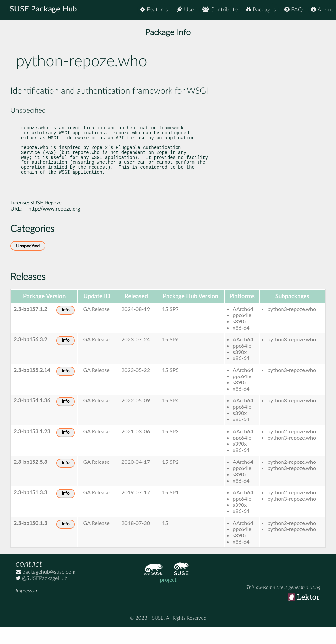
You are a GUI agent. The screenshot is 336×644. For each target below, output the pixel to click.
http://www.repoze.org (54, 226)
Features (154, 10)
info (66, 327)
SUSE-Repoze (46, 220)
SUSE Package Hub (44, 10)
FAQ (294, 10)
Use (185, 10)
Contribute (220, 10)
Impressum (27, 608)
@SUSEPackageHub (42, 595)
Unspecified (28, 263)
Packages (261, 10)
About (322, 10)
